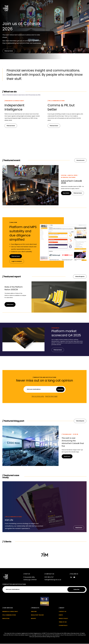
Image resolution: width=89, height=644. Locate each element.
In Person (64, 177)
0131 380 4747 (49, 577)
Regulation (6, 619)
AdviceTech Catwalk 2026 (71, 182)
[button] (79, 528)
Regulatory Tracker (37, 615)
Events (61, 615)
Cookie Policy (63, 626)
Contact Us (63, 612)
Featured (72, 177)
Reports (33, 619)
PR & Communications (14, 517)
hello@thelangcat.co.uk (53, 580)
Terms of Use (63, 622)
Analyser (34, 612)
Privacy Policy (63, 619)
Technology (67, 434)
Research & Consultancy (10, 612)
